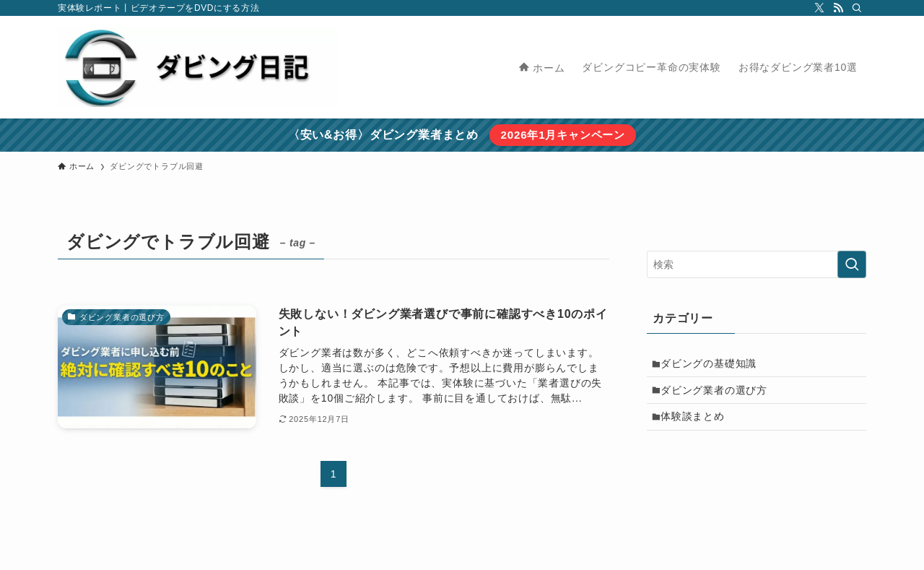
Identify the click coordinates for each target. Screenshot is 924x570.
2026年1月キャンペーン (563, 135)
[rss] (838, 8)
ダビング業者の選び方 (718, 395)
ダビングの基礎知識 (713, 365)
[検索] (857, 8)
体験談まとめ (697, 425)
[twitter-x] (819, 8)
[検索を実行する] (852, 264)
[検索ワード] (757, 264)
